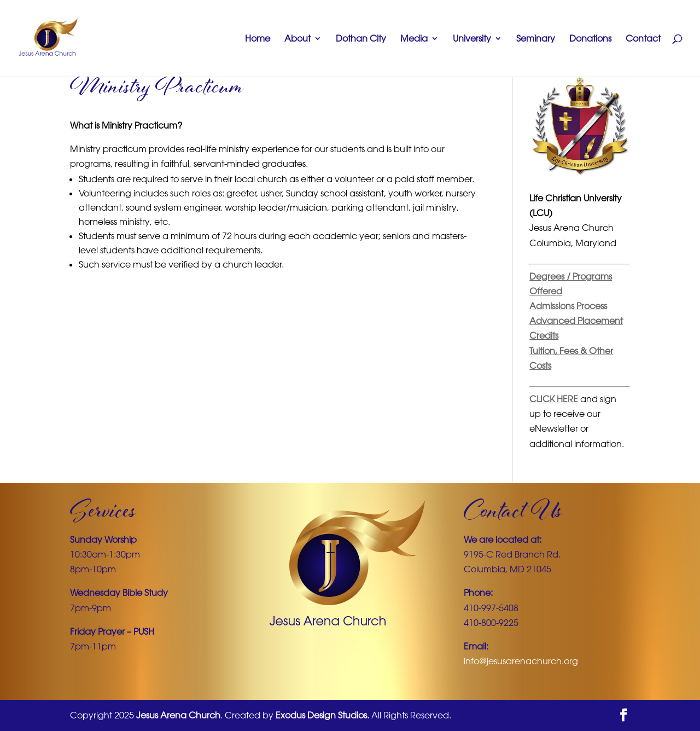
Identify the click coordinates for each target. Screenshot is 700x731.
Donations (590, 39)
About (297, 39)
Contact (643, 39)
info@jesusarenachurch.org (521, 661)
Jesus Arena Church (178, 715)
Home (258, 39)
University (472, 39)
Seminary (536, 39)
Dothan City (361, 39)
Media (414, 39)
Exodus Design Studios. (322, 715)
